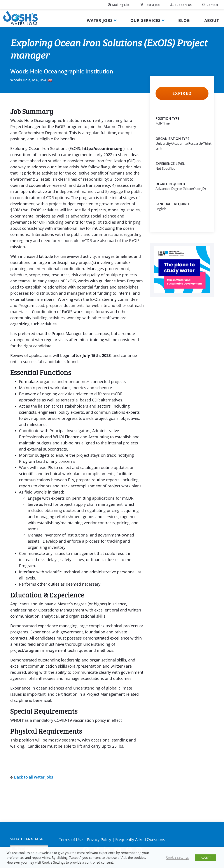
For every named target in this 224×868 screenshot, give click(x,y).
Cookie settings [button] (177, 857)
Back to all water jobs (32, 777)
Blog (184, 20)
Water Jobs (100, 20)
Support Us (181, 5)
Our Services (145, 20)
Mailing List (119, 5)
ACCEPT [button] (206, 857)
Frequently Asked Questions (140, 839)
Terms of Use (71, 839)
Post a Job (150, 5)
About (212, 20)
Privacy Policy (99, 839)
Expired (182, 93)
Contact (210, 5)
